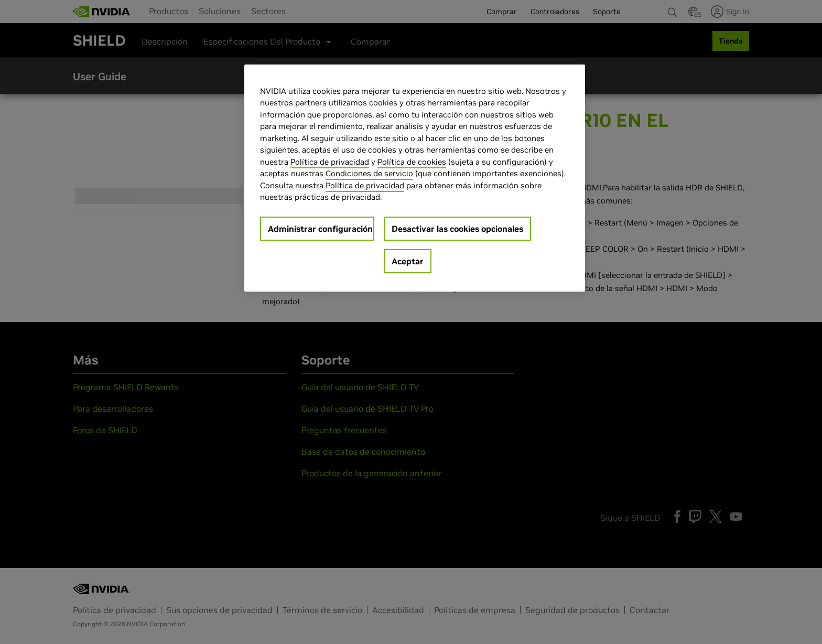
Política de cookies (412, 162)
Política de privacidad (330, 162)
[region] (415, 178)
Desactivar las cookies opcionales (457, 229)
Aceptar (408, 261)
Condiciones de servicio (369, 173)
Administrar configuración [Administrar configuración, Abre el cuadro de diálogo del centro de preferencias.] (320, 229)
